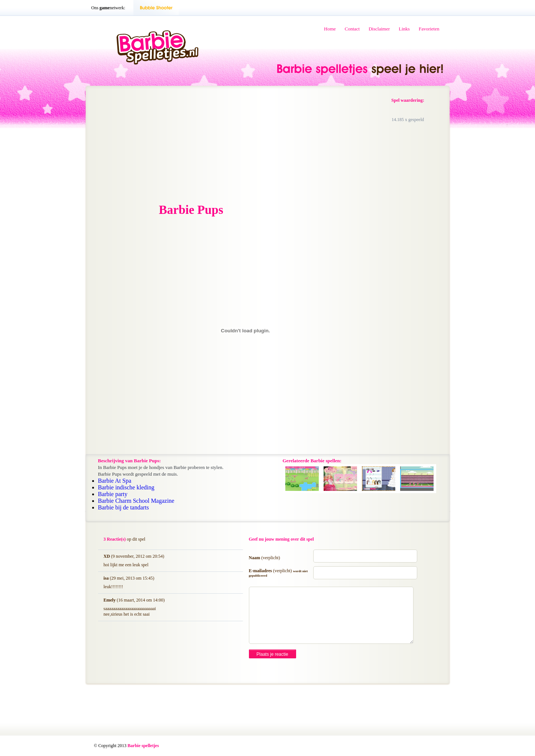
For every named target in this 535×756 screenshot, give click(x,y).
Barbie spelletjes (143, 746)
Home (330, 29)
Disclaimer (379, 29)
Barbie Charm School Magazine (136, 501)
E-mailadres (278, 573)
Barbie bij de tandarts (124, 507)
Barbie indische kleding (126, 487)
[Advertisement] (155, 145)
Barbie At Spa (115, 481)
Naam (265, 558)
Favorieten (429, 29)
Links (404, 29)
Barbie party (113, 494)
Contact (352, 29)
